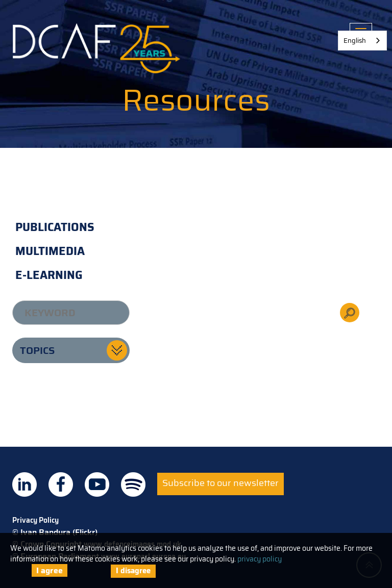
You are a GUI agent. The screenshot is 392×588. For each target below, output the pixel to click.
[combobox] (362, 41)
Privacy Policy (35, 520)
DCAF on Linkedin (24, 484)
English (355, 41)
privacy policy (260, 559)
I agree (50, 570)
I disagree (133, 571)
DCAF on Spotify (133, 484)
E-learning (49, 275)
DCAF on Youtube (97, 484)
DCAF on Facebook (61, 484)
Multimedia (50, 251)
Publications (55, 227)
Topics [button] (37, 350)
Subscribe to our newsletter (220, 483)
